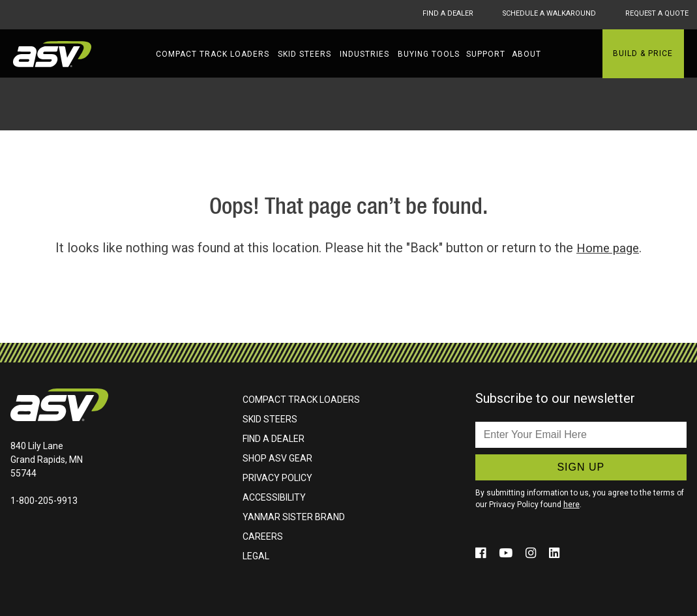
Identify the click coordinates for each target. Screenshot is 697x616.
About (526, 54)
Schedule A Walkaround (535, 14)
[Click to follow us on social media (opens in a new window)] (483, 552)
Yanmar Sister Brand (294, 516)
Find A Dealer (422, 14)
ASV (52, 54)
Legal (256, 555)
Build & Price (643, 53)
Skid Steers (304, 54)
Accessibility (274, 497)
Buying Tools (429, 54)
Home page (608, 248)
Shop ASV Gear (277, 458)
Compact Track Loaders (213, 54)
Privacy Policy (277, 477)
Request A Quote (656, 14)
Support (486, 54)
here (571, 504)
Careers (263, 536)
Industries (364, 54)
